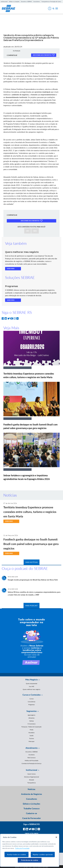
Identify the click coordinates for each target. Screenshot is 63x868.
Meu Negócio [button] (31, 680)
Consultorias (32, 702)
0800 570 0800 (32, 834)
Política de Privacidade (31, 761)
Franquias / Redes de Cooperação (31, 727)
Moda (31, 730)
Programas (31, 705)
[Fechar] (56, 837)
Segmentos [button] (32, 711)
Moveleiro (31, 733)
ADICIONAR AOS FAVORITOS (44, 55)
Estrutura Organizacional (32, 777)
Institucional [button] (31, 770)
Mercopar (31, 741)
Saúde (31, 736)
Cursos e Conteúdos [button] (32, 695)
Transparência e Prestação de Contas (51, 2)
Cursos (32, 699)
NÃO (35, 231)
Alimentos (31, 718)
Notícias (31, 789)
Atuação (32, 780)
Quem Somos (32, 774)
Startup (31, 721)
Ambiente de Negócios (32, 794)
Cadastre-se (31, 813)
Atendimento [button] (32, 748)
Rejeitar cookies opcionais (43, 854)
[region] (30, 850)
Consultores (37, 2)
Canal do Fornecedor (32, 818)
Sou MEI (31, 686)
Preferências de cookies (30, 860)
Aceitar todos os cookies (17, 854)
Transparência (31, 783)
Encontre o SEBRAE (26, 2)
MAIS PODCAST (31, 606)
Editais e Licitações (14, 2)
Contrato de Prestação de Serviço (31, 763)
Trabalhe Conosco (31, 808)
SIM (28, 231)
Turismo (32, 738)
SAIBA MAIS (11, 269)
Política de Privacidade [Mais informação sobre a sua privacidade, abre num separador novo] (22, 848)
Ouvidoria (31, 755)
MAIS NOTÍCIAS (32, 562)
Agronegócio (31, 715)
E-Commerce (32, 724)
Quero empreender (32, 684)
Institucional (4, 2)
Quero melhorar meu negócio (31, 689)
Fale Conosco (31, 758)
